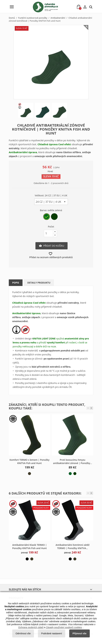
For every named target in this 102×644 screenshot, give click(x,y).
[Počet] (49, 233)
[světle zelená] (47, 217)
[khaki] (29, 474)
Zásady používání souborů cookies (64, 627)
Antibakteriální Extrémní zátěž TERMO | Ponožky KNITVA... (73, 547)
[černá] (27, 559)
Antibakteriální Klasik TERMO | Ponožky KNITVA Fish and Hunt (29, 547)
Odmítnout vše (23, 633)
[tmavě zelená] (55, 217)
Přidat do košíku (51, 246)
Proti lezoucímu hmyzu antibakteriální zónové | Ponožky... (73, 461)
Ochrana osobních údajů (31, 627)
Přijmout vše (79, 633)
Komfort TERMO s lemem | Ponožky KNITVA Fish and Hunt (30, 461)
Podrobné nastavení (52, 633)
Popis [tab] (16, 283)
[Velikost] (51, 202)
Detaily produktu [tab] (39, 283)
